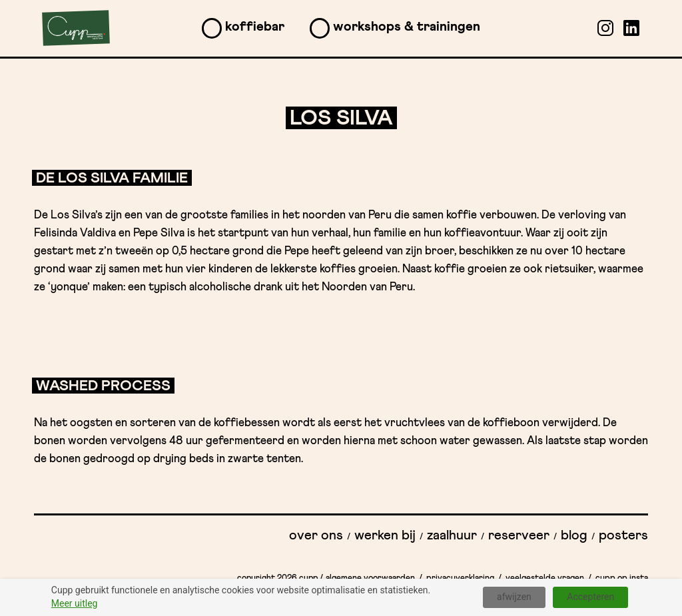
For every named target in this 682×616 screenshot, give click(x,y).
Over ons (316, 535)
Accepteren (590, 597)
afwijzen (514, 597)
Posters (623, 535)
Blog (574, 535)
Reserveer (519, 535)
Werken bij (385, 535)
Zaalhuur (452, 535)
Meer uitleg (75, 603)
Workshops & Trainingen (407, 27)
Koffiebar (255, 27)
